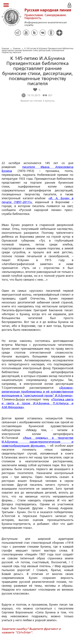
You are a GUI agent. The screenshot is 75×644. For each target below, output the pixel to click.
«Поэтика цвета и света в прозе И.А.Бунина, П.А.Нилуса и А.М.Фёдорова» (37, 403)
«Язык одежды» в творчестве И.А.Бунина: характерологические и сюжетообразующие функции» (37, 442)
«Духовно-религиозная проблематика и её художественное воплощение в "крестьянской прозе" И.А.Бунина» (37, 392)
